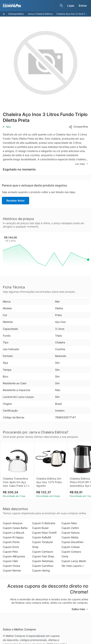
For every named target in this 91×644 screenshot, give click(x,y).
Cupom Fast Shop (43, 556)
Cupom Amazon (13, 523)
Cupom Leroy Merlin (74, 561)
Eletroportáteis (16, 14)
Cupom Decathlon (72, 542)
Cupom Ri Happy (13, 537)
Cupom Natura (71, 533)
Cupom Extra (11, 547)
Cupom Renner (12, 570)
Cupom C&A (10, 561)
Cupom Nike (69, 523)
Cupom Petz (10, 552)
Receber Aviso (16, 201)
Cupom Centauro (43, 552)
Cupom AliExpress (14, 556)
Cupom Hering (41, 570)
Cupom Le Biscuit (14, 533)
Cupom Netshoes (43, 561)
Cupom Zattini (70, 528)
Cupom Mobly (70, 537)
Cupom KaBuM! (42, 537)
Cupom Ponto (11, 542)
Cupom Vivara (11, 566)
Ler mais (82, 164)
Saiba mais (80, 609)
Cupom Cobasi (71, 547)
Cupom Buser (40, 528)
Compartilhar (78, 127)
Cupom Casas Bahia (15, 528)
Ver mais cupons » (73, 566)
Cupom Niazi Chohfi (44, 533)
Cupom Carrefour (43, 566)
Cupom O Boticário (44, 523)
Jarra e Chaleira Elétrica (40, 14)
